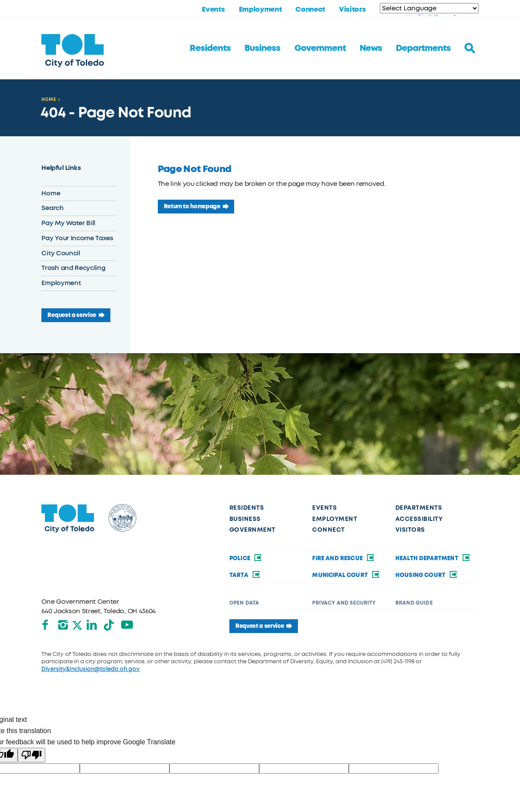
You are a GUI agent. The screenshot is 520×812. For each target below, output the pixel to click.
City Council (61, 253)
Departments (423, 48)
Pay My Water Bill (68, 223)
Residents (210, 48)
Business (262, 48)
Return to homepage (192, 206)
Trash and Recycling (73, 268)
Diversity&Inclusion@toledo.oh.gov (91, 669)
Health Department (433, 558)
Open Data (244, 603)
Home (49, 99)
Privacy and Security (344, 603)
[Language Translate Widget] (429, 8)
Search (52, 208)
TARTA (245, 575)
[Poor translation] (31, 755)
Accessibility (419, 519)
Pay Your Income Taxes (77, 238)
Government (320, 48)
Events (213, 9)
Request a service (72, 315)
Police (246, 558)
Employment (260, 9)
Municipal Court (346, 575)
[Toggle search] (470, 48)
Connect (310, 9)
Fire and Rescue (344, 558)
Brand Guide (414, 603)
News (371, 48)
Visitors (352, 9)
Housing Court (427, 575)
